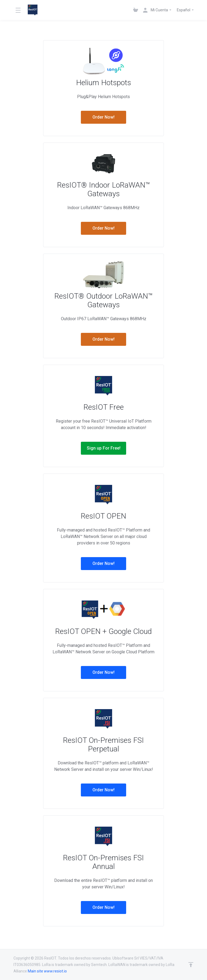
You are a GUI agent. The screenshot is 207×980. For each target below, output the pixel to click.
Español (186, 10)
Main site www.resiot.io (47, 971)
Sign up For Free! (104, 448)
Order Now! (103, 117)
